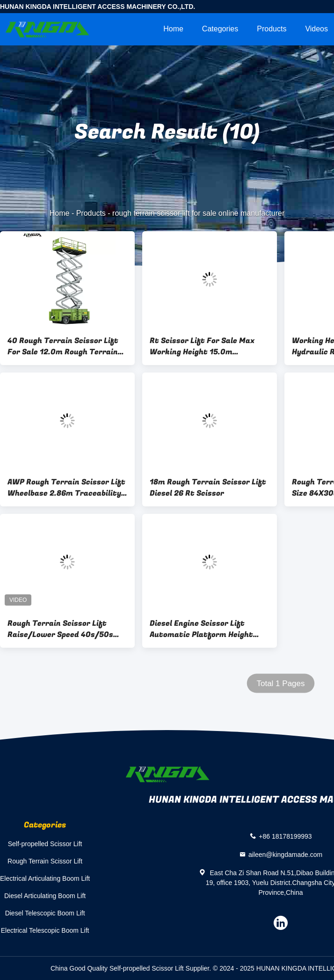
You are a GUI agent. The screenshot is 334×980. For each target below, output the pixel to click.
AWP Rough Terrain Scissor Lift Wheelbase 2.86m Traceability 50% (66, 488)
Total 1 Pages (280, 684)
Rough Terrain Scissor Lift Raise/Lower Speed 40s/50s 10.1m (60, 629)
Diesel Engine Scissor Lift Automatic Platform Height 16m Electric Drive (201, 629)
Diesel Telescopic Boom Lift (45, 913)
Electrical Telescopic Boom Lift (45, 930)
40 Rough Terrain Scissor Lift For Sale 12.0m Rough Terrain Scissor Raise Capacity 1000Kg (65, 346)
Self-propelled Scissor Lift (45, 844)
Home (173, 29)
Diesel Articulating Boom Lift (45, 896)
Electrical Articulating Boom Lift (45, 878)
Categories (220, 29)
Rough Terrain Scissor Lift (45, 861)
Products (272, 29)
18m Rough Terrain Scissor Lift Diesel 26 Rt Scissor (208, 488)
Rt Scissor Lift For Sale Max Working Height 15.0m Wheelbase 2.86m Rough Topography (202, 346)
